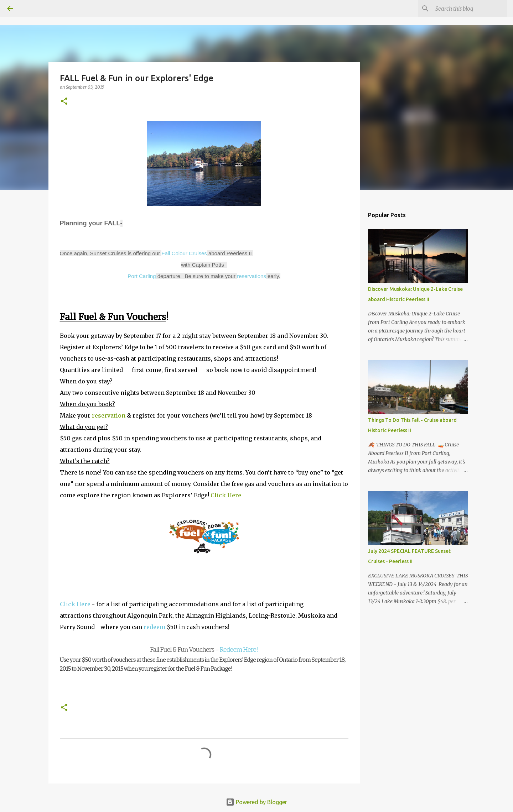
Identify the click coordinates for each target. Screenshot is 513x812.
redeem (154, 627)
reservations (252, 276)
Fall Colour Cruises (184, 253)
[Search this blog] (470, 9)
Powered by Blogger (256, 802)
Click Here (226, 495)
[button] (64, 102)
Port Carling (142, 276)
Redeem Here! (238, 650)
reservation (109, 415)
